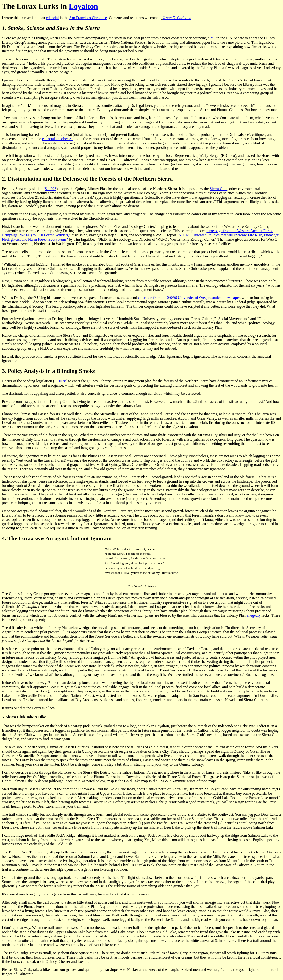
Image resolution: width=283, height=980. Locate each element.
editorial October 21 (58, 139)
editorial (52, 18)
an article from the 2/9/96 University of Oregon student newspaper (189, 298)
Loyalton (83, 6)
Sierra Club (219, 189)
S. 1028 (51, 189)
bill (213, 38)
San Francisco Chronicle (88, 18)
